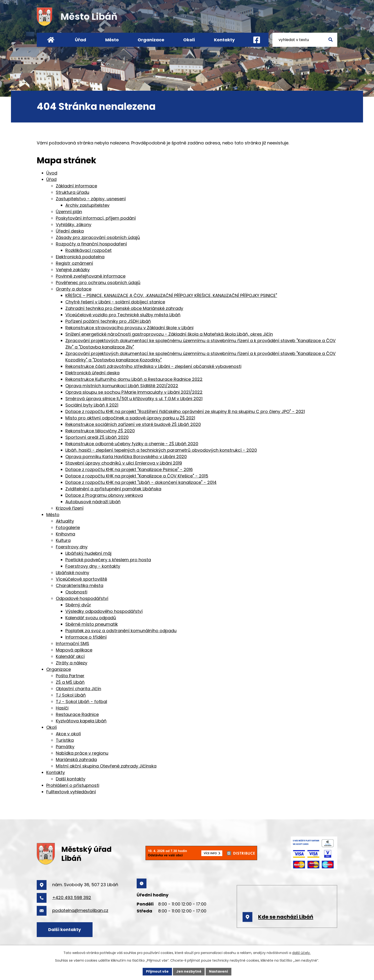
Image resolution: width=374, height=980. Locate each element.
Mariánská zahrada (76, 760)
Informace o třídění (86, 637)
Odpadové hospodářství (82, 598)
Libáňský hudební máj (88, 553)
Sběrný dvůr (78, 605)
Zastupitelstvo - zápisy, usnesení (91, 199)
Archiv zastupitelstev (87, 205)
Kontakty (224, 40)
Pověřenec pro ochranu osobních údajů (98, 283)
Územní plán (69, 212)
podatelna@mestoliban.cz (80, 910)
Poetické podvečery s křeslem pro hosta (108, 560)
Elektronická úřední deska (92, 373)
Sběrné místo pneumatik (92, 624)
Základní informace (76, 186)
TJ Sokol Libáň (71, 695)
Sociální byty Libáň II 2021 (92, 405)
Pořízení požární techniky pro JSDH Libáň (108, 321)
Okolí (189, 40)
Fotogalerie (68, 527)
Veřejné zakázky (73, 270)
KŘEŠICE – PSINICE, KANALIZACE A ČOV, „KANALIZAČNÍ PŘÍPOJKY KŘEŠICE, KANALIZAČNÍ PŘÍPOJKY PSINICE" (171, 295)
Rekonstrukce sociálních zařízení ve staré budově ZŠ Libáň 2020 (133, 424)
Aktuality (65, 521)
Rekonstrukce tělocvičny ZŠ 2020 (100, 431)
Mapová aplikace (74, 650)
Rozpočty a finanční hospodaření (91, 244)
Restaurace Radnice (77, 714)
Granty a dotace (74, 289)
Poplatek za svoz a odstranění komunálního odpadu (121, 631)
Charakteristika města (80, 585)
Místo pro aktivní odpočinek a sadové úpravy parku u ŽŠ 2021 (130, 418)
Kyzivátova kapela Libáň (81, 721)
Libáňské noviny (73, 573)
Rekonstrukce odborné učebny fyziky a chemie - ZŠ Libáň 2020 (132, 444)
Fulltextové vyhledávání (71, 792)
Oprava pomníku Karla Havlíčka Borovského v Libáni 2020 (126, 457)
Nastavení (218, 971)
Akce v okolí (68, 734)
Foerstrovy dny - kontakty (93, 566)
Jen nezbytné (189, 971)
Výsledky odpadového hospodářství (104, 611)
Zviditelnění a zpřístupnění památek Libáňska (113, 489)
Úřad (81, 40)
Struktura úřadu (73, 192)
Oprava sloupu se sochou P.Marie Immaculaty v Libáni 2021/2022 (134, 392)
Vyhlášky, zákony (74, 225)
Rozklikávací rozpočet (88, 250)
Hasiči (62, 708)
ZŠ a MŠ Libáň (70, 682)
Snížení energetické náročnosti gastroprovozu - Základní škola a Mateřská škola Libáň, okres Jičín (169, 334)
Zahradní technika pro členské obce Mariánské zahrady (124, 308)
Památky (65, 747)
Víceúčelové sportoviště (81, 579)
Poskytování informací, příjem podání (96, 218)
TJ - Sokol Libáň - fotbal (81, 702)
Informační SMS (73, 644)
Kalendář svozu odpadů (91, 618)
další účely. (301, 953)
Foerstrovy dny (72, 547)
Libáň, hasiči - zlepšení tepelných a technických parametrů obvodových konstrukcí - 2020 (161, 450)
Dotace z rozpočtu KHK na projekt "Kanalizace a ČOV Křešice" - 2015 (137, 476)
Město (112, 40)
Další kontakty (71, 779)
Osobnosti (76, 592)
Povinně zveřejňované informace (91, 276)
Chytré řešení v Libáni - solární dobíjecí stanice (115, 302)
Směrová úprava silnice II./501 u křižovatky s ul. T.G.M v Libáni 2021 (134, 399)
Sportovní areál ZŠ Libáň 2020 (97, 437)
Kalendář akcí (70, 656)
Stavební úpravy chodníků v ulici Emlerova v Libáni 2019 (124, 463)
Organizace (151, 40)
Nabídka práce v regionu (82, 753)
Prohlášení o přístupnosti (73, 785)
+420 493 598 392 (72, 898)
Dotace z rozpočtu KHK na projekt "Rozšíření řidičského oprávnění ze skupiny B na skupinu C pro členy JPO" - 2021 (185, 411)
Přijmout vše (157, 971)
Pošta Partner (70, 676)
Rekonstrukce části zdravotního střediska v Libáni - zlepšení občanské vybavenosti (153, 366)
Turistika (65, 740)
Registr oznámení (74, 263)
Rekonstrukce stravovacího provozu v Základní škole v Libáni (129, 328)
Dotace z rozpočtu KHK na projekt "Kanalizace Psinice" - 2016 (129, 469)
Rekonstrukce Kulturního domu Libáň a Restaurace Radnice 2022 (134, 379)
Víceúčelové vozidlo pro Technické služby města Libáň (123, 315)
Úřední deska (70, 231)
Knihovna (65, 534)
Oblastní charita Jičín (78, 689)
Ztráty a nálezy (72, 663)
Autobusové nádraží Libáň (93, 502)
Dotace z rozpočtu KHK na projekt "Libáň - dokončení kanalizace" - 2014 (141, 482)
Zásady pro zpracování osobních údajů (98, 237)
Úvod (51, 40)
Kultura (63, 540)
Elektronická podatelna (80, 257)
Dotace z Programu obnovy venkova (104, 495)
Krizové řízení (70, 508)
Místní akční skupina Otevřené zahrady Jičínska (106, 766)
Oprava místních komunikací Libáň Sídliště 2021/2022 (122, 386)
